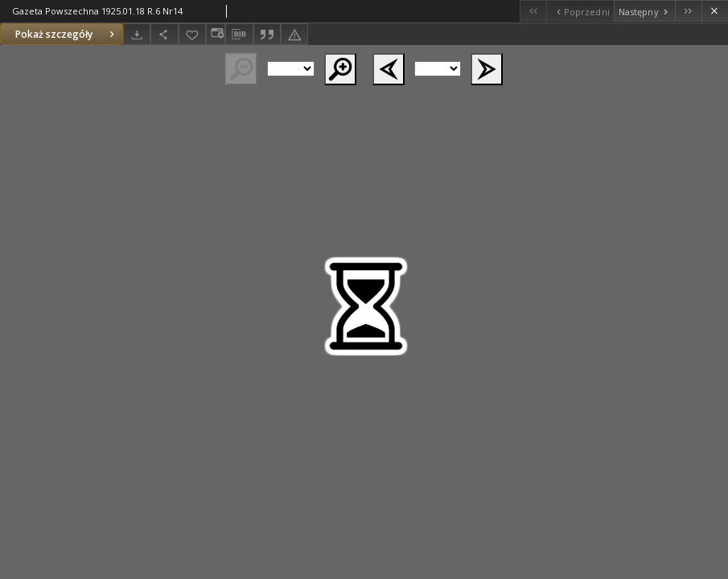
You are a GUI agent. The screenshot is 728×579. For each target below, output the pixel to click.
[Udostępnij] (164, 34)
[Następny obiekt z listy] (644, 11)
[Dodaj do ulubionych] (192, 34)
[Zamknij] (715, 11)
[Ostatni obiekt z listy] (688, 11)
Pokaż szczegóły (67, 34)
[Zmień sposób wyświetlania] (216, 34)
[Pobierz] (137, 34)
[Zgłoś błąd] (294, 34)
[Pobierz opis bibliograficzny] (239, 35)
